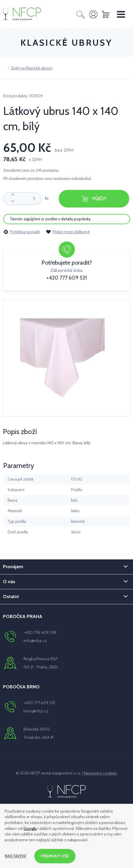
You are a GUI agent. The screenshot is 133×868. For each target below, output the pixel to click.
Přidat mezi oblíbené (68, 232)
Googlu (30, 828)
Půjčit (94, 199)
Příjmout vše (55, 856)
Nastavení (15, 856)
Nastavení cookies (101, 773)
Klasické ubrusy (39, 68)
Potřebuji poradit (22, 232)
